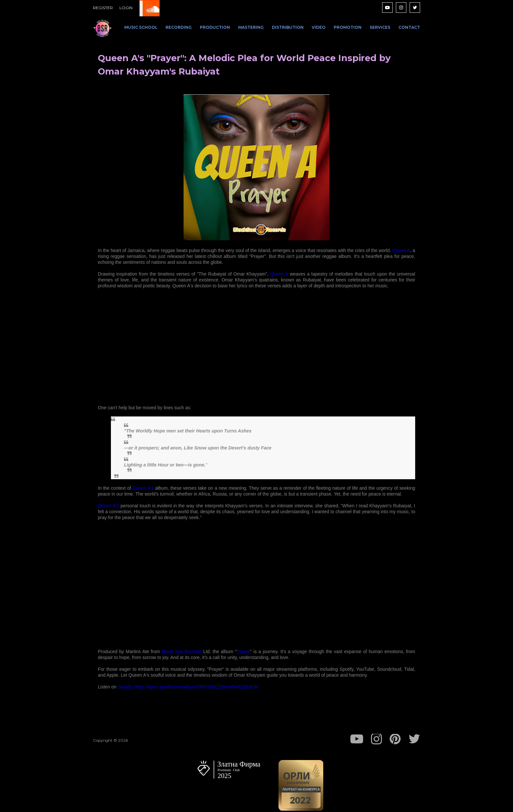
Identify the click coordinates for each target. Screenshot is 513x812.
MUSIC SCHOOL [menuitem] (141, 27)
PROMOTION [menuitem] (348, 27)
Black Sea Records (182, 651)
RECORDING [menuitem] (179, 27)
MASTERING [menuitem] (251, 27)
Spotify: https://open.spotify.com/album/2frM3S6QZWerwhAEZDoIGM (188, 687)
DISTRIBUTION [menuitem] (288, 27)
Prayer (243, 651)
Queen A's (143, 488)
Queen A (401, 250)
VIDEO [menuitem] (319, 27)
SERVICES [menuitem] (380, 27)
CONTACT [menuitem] (409, 27)
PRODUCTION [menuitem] (215, 27)
